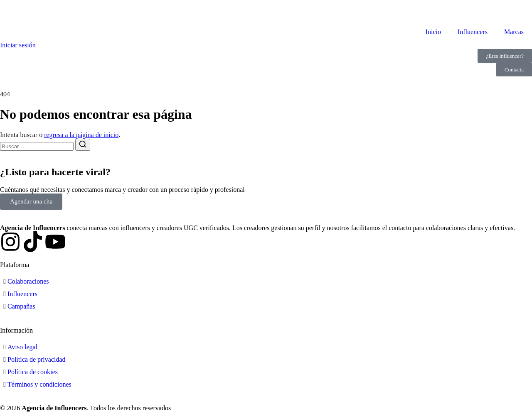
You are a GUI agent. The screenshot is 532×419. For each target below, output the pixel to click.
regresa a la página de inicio (81, 135)
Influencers (473, 32)
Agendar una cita (31, 201)
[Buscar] (83, 145)
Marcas (514, 32)
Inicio (433, 32)
